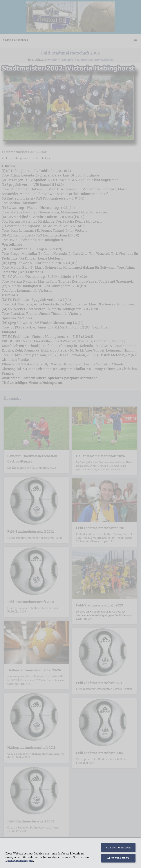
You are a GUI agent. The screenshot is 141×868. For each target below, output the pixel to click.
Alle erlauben (118, 858)
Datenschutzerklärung (19, 861)
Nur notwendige (118, 848)
